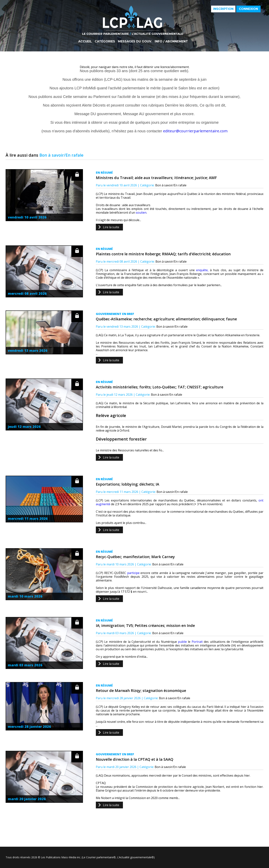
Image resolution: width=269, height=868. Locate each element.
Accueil (85, 41)
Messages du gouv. (135, 41)
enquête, (202, 270)
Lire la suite (111, 227)
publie (182, 642)
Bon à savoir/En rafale (171, 185)
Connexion (248, 9)
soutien (141, 213)
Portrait (197, 642)
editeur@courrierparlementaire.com (195, 131)
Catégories (105, 41)
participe (133, 573)
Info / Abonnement (171, 41)
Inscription (223, 9)
